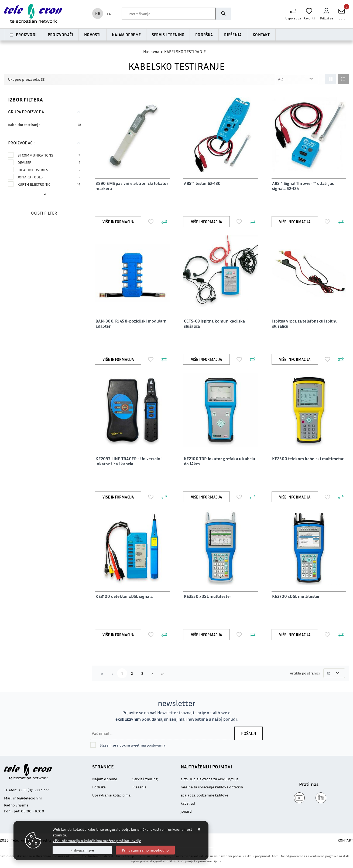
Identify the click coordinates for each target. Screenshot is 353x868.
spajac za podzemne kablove (205, 795)
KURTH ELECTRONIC (49, 184)
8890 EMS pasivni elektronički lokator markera (131, 186)
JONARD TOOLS (49, 177)
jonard (186, 811)
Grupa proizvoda (26, 112)
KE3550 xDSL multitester (207, 596)
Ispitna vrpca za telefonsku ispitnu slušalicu (304, 323)
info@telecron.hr (28, 798)
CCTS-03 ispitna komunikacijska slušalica (214, 323)
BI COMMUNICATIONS (49, 155)
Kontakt (261, 35)
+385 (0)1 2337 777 (34, 790)
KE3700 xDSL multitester (295, 596)
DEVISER (49, 162)
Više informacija (118, 222)
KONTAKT (345, 840)
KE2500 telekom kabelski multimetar (307, 459)
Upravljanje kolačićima (111, 795)
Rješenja (233, 35)
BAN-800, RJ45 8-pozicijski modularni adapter (131, 323)
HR (98, 13)
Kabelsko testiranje (24, 125)
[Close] (82, 850)
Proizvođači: (21, 143)
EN (109, 14)
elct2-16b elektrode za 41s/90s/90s (210, 779)
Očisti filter (44, 213)
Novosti (92, 35)
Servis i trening (168, 35)
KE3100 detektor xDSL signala (124, 596)
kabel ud (188, 803)
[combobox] (168, 14)
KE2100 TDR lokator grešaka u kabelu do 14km (219, 461)
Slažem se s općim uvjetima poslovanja (133, 745)
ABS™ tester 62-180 (202, 183)
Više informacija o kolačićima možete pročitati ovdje (97, 841)
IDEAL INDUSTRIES (49, 170)
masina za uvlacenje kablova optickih (212, 787)
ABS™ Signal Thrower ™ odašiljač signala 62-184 (302, 186)
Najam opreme (126, 35)
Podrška (204, 35)
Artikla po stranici (305, 673)
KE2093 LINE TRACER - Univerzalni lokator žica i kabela (128, 461)
